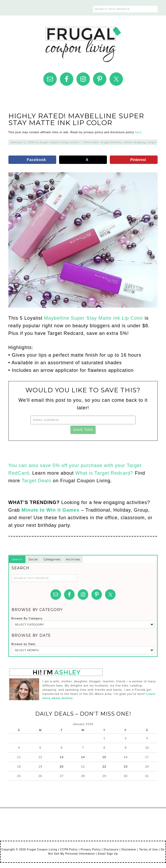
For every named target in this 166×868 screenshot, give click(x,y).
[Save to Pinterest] (134, 160)
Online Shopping (135, 142)
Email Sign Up (108, 854)
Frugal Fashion (111, 142)
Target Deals (36, 481)
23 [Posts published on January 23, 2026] (126, 767)
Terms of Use (149, 850)
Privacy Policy (91, 850)
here (138, 132)
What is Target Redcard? (105, 473)
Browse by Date (24, 644)
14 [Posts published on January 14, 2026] (83, 757)
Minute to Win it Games (51, 510)
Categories (52, 559)
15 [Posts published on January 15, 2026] (104, 757)
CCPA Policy (69, 850)
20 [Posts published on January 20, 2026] (62, 767)
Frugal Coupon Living (83, 42)
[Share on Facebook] (32, 160)
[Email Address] (83, 420)
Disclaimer (129, 850)
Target (152, 142)
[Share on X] (83, 160)
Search (17, 559)
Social (33, 559)
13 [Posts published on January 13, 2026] (62, 757)
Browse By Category (27, 618)
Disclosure (111, 850)
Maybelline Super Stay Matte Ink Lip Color (94, 318)
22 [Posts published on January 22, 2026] (104, 767)
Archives (73, 559)
